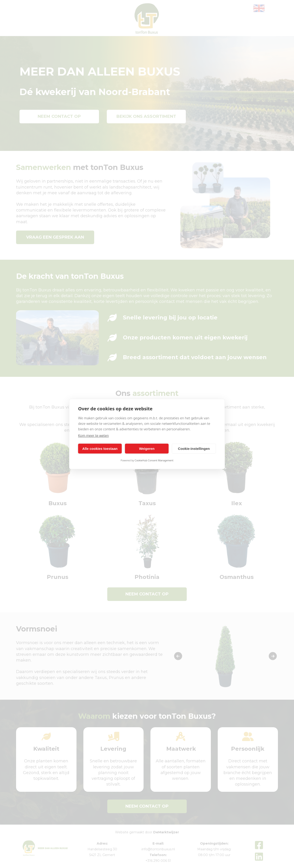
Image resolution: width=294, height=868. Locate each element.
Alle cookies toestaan (100, 449)
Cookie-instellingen (194, 449)
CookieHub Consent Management (154, 460)
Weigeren (147, 449)
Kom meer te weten (93, 435)
